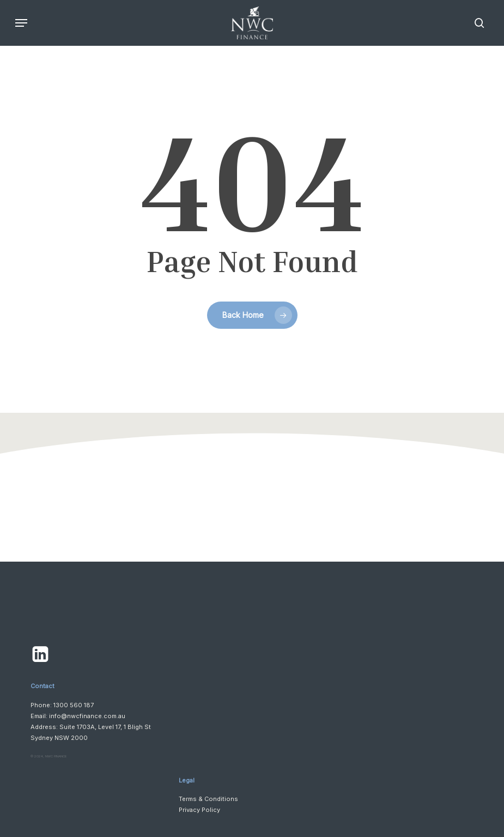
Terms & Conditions (208, 799)
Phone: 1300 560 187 (62, 705)
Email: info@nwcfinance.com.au (78, 716)
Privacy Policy (199, 810)
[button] (21, 23)
